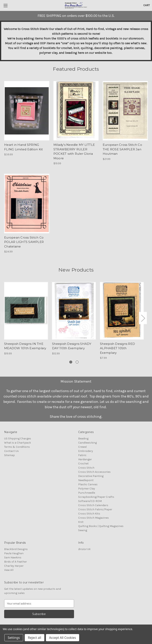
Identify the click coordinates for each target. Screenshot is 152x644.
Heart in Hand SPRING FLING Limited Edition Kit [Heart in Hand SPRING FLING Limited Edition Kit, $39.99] (23, 147)
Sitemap (9, 455)
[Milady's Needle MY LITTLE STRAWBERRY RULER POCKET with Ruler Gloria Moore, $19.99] (76, 111)
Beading (83, 439)
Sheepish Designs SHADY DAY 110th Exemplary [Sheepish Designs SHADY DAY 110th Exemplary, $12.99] (72, 346)
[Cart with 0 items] (147, 5)
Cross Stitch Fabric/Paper (95, 509)
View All (9, 570)
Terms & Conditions (17, 447)
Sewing (83, 530)
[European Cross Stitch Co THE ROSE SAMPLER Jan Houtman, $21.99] (125, 111)
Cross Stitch (86, 468)
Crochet (83, 464)
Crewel (82, 447)
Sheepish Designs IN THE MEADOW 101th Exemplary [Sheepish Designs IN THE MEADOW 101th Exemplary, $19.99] (25, 346)
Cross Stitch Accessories (94, 472)
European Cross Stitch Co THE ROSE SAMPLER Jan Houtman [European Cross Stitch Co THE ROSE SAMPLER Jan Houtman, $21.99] (122, 149)
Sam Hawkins (13, 557)
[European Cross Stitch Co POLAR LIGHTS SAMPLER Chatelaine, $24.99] (27, 204)
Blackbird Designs (16, 549)
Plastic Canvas (88, 484)
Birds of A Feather (16, 562)
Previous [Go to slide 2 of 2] (5, 318)
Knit (81, 522)
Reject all (35, 638)
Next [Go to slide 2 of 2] (143, 318)
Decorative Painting (91, 476)
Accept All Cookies (63, 638)
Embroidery (86, 451)
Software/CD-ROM (90, 501)
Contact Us (11, 451)
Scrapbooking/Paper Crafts (96, 497)
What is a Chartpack (18, 443)
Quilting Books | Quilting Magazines (101, 526)
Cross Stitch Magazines (94, 518)
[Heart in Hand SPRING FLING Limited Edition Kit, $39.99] (27, 111)
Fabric (82, 455)
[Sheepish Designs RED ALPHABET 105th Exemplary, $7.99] (122, 311)
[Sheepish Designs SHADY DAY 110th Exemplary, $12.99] (74, 311)
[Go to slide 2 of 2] (77, 362)
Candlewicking (87, 443)
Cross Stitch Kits (89, 514)
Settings (14, 638)
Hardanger (85, 459)
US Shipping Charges (18, 439)
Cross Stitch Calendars (93, 505)
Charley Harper (14, 566)
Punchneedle (87, 493)
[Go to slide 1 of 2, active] (71, 362)
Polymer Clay (87, 489)
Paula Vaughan (14, 553)
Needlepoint (86, 480)
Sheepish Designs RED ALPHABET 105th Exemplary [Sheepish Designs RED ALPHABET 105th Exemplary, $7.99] (117, 348)
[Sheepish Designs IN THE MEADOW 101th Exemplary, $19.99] (26, 311)
